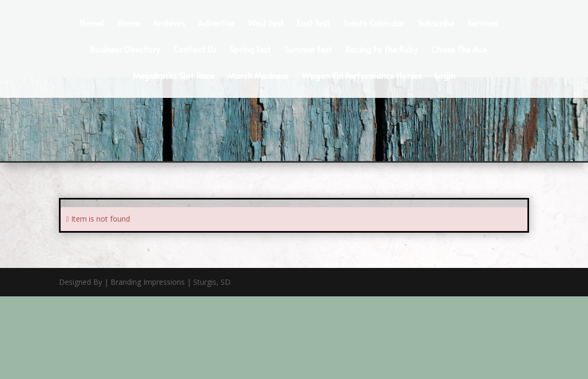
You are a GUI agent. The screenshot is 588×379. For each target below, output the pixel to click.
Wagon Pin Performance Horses (362, 76)
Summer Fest (308, 50)
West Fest (266, 24)
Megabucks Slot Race (173, 76)
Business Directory (125, 50)
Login (445, 76)
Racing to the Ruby (382, 50)
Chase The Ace (459, 50)
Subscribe (436, 24)
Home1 (92, 24)
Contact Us (195, 50)
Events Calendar (374, 24)
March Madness (258, 76)
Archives (169, 24)
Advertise (216, 24)
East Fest (313, 24)
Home (128, 24)
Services (482, 24)
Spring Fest (250, 50)
